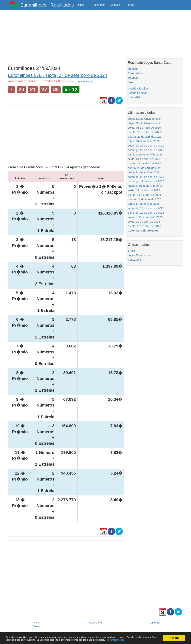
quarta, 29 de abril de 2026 (144, 137)
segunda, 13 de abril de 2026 (146, 208)
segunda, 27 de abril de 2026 (146, 145)
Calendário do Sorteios (143, 230)
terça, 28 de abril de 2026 (144, 141)
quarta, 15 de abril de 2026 (144, 199)
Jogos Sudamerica (139, 255)
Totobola (133, 78)
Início (131, 5)
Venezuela (134, 260)
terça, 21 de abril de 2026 (144, 172)
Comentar (155, 623)
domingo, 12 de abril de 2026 (146, 213)
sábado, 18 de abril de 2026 (145, 186)
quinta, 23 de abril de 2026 (144, 163)
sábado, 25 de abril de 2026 (145, 154)
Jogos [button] (82, 5)
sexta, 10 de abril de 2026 (144, 222)
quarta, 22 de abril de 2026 (144, 168)
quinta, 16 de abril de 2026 (144, 195)
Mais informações (28, 640)
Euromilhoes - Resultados (47, 5)
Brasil (131, 251)
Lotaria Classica (138, 88)
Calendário (99, 5)
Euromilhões (136, 73)
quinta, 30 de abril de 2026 (144, 132)
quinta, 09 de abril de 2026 (144, 226)
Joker (131, 82)
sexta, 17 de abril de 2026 (144, 190)
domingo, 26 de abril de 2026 (146, 150)
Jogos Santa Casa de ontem (145, 123)
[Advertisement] (66, 37)
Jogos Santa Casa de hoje (144, 119)
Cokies (36, 626)
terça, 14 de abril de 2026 (144, 204)
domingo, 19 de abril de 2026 (146, 181)
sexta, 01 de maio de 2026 (144, 128)
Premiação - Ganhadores (79, 82)
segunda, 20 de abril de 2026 (146, 177)
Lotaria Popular (137, 93)
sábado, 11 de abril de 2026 (145, 217)
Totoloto (133, 69)
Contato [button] (117, 5)
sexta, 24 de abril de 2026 (144, 159)
